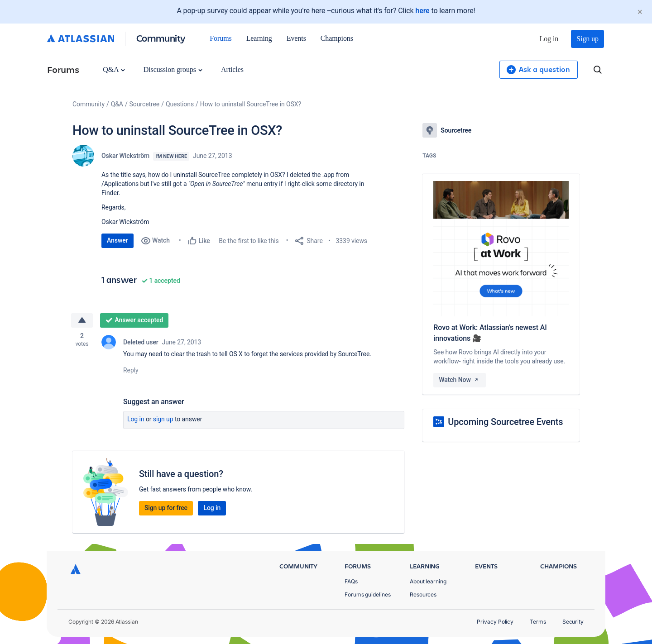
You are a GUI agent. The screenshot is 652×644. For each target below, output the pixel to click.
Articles (232, 69)
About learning (428, 581)
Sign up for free (166, 508)
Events (296, 38)
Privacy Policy (495, 622)
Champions (337, 38)
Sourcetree (145, 104)
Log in (549, 39)
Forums (221, 38)
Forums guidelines (368, 594)
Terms (538, 622)
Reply (131, 370)
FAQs (351, 581)
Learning (259, 38)
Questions (180, 104)
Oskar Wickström (125, 156)
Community (161, 38)
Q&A (114, 69)
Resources (423, 594)
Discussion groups (173, 69)
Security (573, 622)
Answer (117, 240)
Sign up (587, 39)
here (422, 11)
